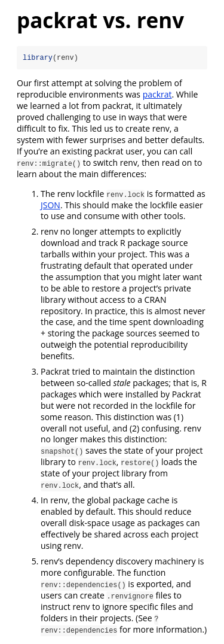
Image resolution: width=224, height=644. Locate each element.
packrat (157, 94)
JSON (50, 205)
